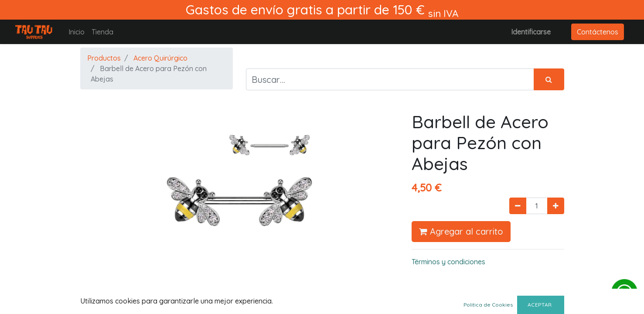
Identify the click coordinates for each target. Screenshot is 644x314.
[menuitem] (77, 32)
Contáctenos (598, 32)
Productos (104, 58)
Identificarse (531, 32)
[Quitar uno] (518, 206)
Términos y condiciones (448, 262)
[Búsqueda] (549, 79)
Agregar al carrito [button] (461, 231)
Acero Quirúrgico (160, 58)
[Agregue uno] (556, 206)
